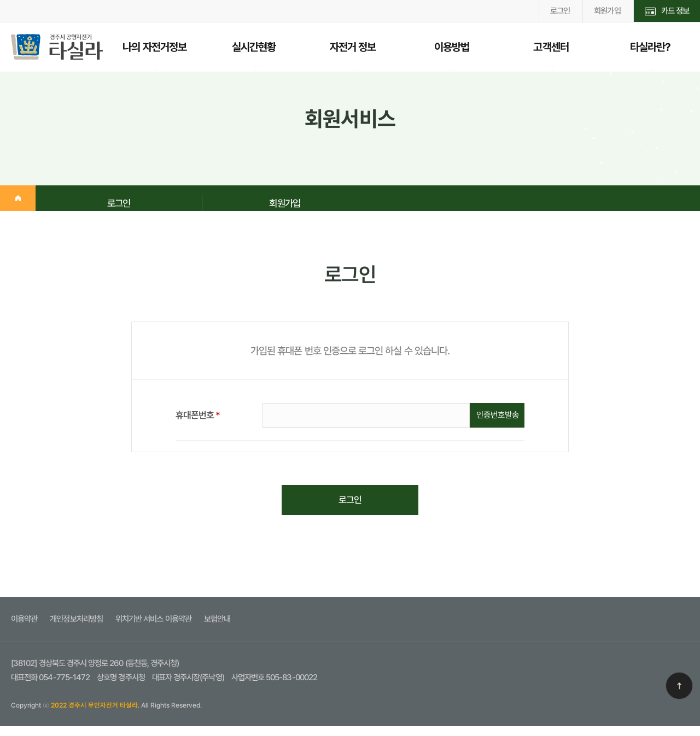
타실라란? (650, 47)
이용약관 (24, 629)
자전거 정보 (353, 47)
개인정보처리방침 (76, 629)
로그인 (560, 11)
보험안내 (217, 629)
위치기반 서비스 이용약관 (153, 629)
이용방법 (452, 47)
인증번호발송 (497, 425)
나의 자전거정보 (154, 47)
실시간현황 (254, 47)
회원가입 (607, 11)
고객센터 (551, 47)
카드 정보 (675, 11)
